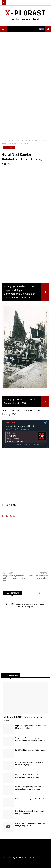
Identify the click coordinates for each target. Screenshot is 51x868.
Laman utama (8, 140)
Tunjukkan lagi (42, 593)
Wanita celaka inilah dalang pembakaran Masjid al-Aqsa (27, 776)
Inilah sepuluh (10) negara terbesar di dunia (22, 719)
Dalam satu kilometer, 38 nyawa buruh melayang (29, 763)
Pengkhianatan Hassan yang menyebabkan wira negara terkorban (31, 739)
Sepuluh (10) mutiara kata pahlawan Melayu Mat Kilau (31, 727)
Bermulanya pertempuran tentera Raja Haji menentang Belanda (30, 788)
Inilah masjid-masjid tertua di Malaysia (32, 799)
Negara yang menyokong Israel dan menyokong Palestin (30, 824)
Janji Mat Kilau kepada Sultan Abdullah (32, 750)
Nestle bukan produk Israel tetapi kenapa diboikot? (30, 812)
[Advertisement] (26, 60)
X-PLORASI (7, 857)
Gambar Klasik (22, 140)
